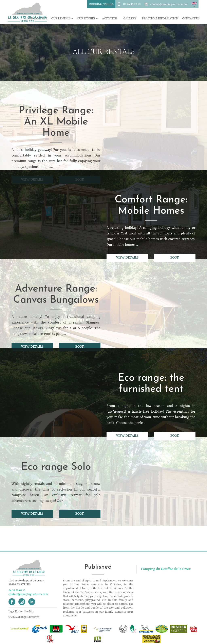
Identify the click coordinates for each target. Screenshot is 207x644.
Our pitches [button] (87, 18)
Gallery (130, 18)
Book (175, 257)
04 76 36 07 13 (132, 4)
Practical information (160, 18)
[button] (194, 4)
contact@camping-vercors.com (169, 4)
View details (127, 257)
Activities (110, 18)
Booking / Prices (101, 4)
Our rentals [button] (62, 18)
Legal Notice (15, 611)
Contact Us (191, 18)
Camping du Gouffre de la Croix (166, 569)
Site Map (29, 611)
